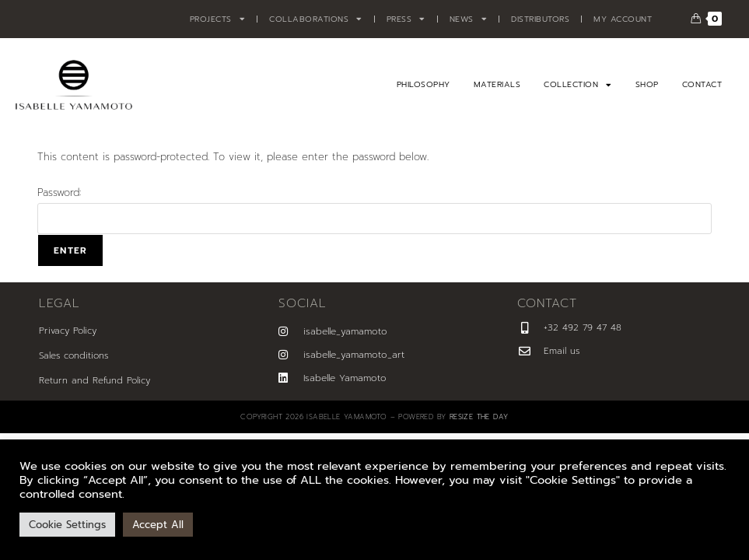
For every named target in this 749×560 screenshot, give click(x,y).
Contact (702, 84)
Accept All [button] (158, 525)
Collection (578, 85)
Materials (497, 84)
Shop (647, 84)
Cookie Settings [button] (67, 525)
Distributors (540, 19)
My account (623, 19)
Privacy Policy (68, 331)
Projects (218, 19)
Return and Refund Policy (94, 380)
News (469, 19)
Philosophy (423, 84)
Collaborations (316, 19)
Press (406, 19)
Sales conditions (73, 355)
